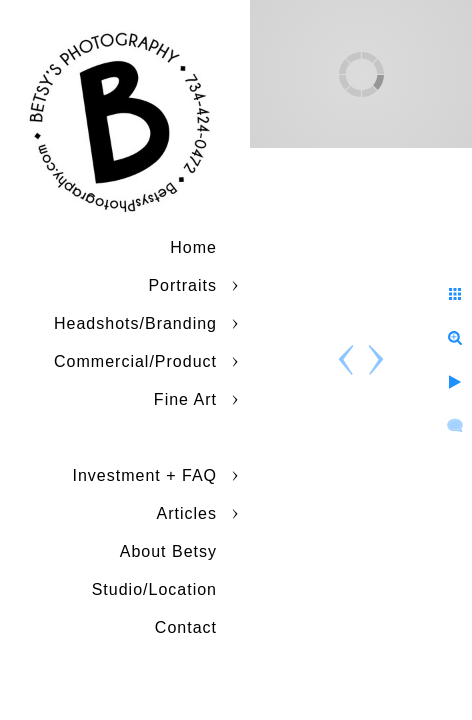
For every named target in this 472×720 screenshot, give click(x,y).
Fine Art (185, 399)
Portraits (182, 285)
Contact (186, 627)
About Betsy (168, 551)
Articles (187, 513)
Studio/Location (154, 589)
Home (193, 247)
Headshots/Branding (135, 323)
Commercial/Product (135, 361)
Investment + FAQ (145, 475)
